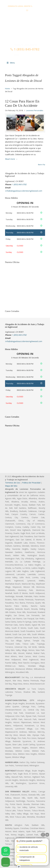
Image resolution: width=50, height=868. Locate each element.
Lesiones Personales (35, 110)
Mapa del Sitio (11, 486)
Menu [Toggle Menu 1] (11, 63)
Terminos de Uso (13, 483)
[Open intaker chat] (19, 867)
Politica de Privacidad (31, 483)
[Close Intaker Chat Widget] (47, 835)
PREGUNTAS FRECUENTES (25, 2)
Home (7, 89)
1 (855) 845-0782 (25, 49)
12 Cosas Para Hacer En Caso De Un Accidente (22, 103)
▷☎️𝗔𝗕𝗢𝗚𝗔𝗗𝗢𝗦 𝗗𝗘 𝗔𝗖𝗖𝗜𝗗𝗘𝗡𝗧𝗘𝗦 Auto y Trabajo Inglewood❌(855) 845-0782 (25, 32)
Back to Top (41, 165)
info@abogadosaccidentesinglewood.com (25, 15)
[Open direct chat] (43, 835)
